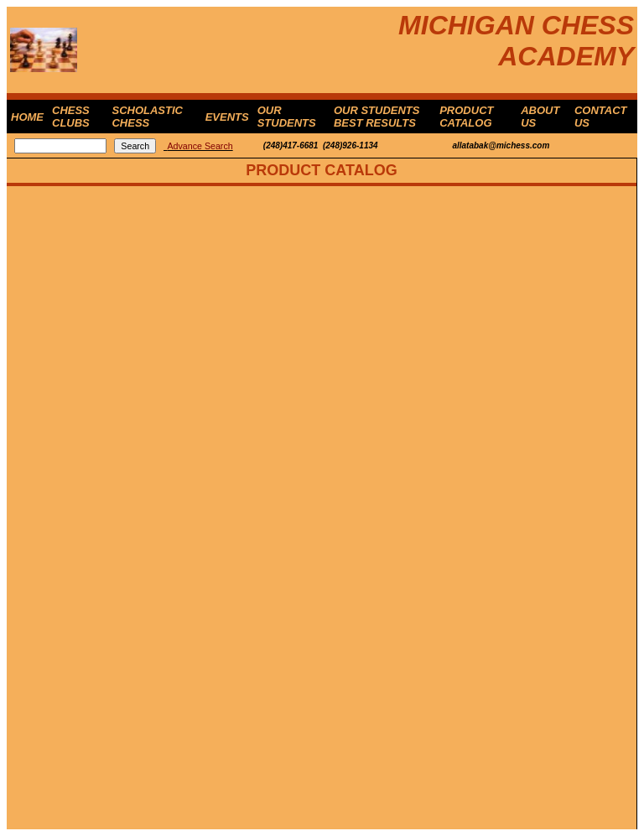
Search (135, 146)
